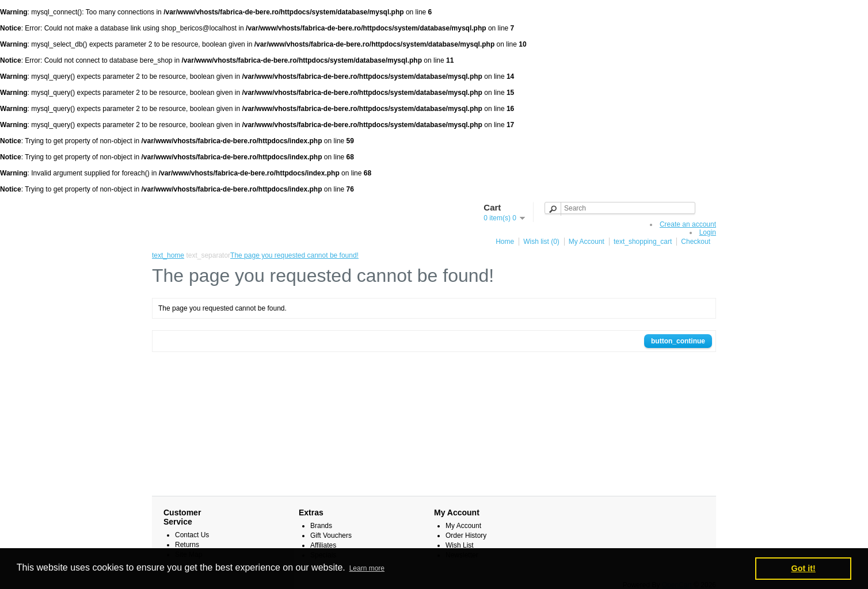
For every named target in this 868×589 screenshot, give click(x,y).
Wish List (460, 545)
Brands (321, 526)
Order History (466, 536)
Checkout (696, 242)
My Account (587, 242)
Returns (187, 545)
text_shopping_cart (643, 242)
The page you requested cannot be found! (294, 255)
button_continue (678, 341)
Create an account (688, 224)
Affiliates (323, 545)
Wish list (541, 242)
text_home (168, 255)
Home (505, 242)
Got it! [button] (804, 568)
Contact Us (192, 535)
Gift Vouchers (331, 536)
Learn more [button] (367, 568)
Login (708, 232)
